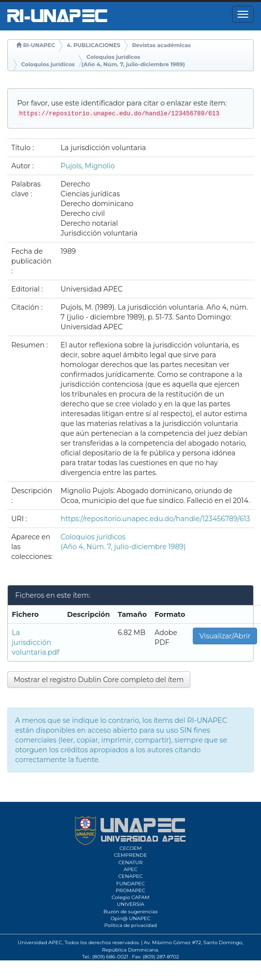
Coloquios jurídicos (48, 64)
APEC (130, 869)
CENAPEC (130, 876)
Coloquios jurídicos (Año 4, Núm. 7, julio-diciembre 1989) (133, 61)
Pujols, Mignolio (88, 166)
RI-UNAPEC (39, 45)
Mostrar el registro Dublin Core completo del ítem (99, 680)
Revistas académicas (161, 45)
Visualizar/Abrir (225, 636)
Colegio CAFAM (130, 897)
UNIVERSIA (130, 904)
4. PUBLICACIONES (93, 45)
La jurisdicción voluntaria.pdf (36, 642)
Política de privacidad (130, 925)
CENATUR (130, 862)
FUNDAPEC (131, 884)
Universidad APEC (40, 942)
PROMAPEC (130, 890)
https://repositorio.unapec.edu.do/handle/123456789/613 (156, 519)
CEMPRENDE (130, 855)
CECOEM (130, 848)
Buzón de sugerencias (131, 912)
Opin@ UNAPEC (130, 918)
